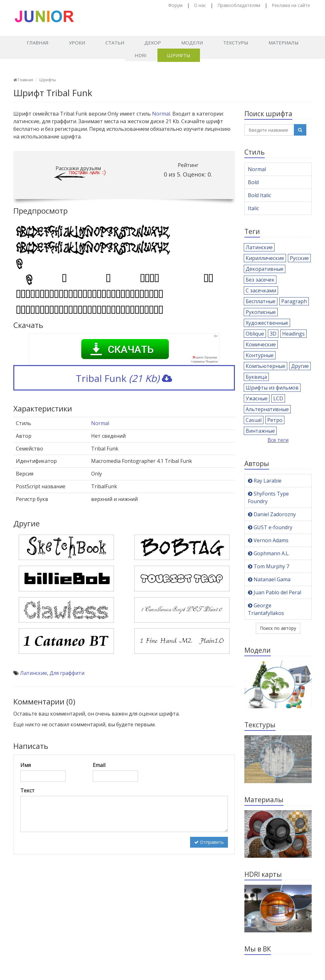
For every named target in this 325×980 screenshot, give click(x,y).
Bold (253, 182)
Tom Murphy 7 (269, 566)
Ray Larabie (265, 481)
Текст (27, 790)
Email (99, 765)
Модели (192, 43)
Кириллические (265, 258)
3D (273, 334)
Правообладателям (239, 5)
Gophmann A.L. (269, 553)
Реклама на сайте (291, 5)
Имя (26, 765)
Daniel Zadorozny (272, 514)
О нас (200, 5)
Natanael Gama (269, 579)
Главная (38, 43)
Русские (299, 258)
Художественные (267, 323)
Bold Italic (259, 195)
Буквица (256, 377)
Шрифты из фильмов (272, 388)
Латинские (33, 673)
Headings (293, 334)
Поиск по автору (278, 628)
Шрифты (179, 55)
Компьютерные (265, 366)
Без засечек (260, 280)
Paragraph (294, 301)
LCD (278, 398)
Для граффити (67, 673)
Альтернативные (267, 409)
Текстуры (236, 43)
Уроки (77, 43)
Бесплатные (261, 301)
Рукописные (261, 312)
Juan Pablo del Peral (275, 592)
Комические (261, 344)
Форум (175, 5)
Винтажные (260, 431)
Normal (161, 114)
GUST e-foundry (270, 527)
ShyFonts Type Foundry (268, 497)
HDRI (141, 55)
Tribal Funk (124, 378)
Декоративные (265, 269)
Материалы (284, 43)
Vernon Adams (268, 540)
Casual (254, 420)
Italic (253, 208)
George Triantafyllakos (266, 609)
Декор (153, 43)
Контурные (260, 355)
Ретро (275, 420)
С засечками (261, 290)
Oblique (255, 334)
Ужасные (257, 398)
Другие (300, 366)
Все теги (278, 440)
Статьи (115, 43)
